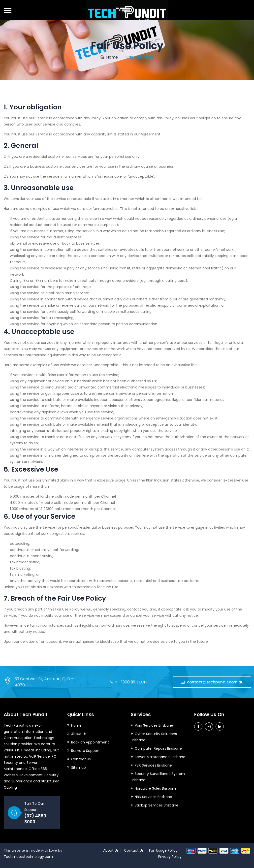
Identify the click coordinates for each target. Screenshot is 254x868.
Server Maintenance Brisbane (160, 757)
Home (109, 57)
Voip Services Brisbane (154, 725)
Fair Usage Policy (163, 850)
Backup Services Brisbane (157, 805)
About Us (79, 734)
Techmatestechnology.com (28, 857)
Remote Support (85, 751)
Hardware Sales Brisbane (156, 788)
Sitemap (79, 768)
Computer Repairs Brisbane (158, 748)
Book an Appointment (90, 742)
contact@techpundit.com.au (212, 682)
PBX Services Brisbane (153, 765)
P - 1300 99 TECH (131, 682)
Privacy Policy (170, 857)
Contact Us (81, 759)
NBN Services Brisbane (153, 797)
